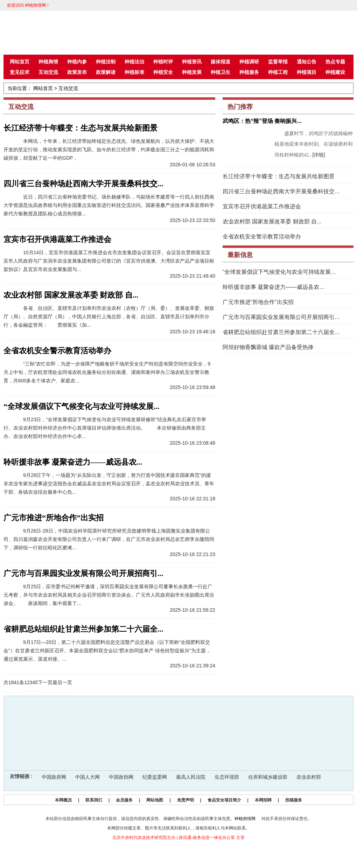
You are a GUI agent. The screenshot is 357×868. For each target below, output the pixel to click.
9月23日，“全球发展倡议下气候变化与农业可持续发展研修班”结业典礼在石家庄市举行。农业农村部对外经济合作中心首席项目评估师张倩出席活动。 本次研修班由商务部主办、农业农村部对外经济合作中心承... (105, 428)
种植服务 (249, 72)
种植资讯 (192, 62)
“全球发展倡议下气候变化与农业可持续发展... (82, 406)
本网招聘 (263, 800)
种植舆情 (48, 62)
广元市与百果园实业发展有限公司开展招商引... (83, 573)
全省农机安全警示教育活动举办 (57, 351)
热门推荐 (240, 107)
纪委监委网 (155, 777)
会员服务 (124, 800)
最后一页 (62, 682)
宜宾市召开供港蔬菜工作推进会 (57, 239)
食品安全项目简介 (224, 800)
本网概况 (63, 800)
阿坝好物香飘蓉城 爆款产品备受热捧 (268, 347)
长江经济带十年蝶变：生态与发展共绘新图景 (80, 128)
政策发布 (77, 72)
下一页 (45, 682)
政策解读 (106, 72)
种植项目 (307, 72)
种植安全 (163, 72)
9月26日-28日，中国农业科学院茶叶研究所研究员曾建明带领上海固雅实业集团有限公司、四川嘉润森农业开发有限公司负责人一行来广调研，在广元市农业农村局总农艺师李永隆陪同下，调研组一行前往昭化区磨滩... (109, 539)
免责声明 (185, 800)
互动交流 (48, 72)
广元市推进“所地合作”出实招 (54, 518)
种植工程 (278, 72)
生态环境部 (227, 777)
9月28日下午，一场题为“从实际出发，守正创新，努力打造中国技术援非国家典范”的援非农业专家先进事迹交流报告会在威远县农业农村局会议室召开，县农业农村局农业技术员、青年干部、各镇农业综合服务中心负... (109, 484)
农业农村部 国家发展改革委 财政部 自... (71, 295)
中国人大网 (87, 777)
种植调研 (249, 62)
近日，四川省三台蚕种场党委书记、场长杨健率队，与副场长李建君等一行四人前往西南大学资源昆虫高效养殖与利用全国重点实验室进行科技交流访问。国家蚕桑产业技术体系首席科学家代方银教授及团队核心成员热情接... (109, 205)
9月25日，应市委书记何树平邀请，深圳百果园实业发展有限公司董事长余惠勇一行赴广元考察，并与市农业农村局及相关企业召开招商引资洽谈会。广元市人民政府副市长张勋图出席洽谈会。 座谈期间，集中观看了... (109, 595)
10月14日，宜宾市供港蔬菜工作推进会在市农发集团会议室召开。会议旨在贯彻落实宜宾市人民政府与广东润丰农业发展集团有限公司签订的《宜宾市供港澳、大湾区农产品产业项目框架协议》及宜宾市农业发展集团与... (109, 261)
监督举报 (278, 62)
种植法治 (134, 62)
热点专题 (335, 62)
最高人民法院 (191, 777)
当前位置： (20, 88)
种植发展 (192, 72)
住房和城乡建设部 (268, 777)
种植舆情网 (245, 819)
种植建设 (335, 72)
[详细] (319, 155)
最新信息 (240, 255)
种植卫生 (220, 72)
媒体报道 (220, 62)
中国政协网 (121, 777)
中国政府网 (54, 777)
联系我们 (94, 800)
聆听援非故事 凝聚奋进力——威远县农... (73, 462)
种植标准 (134, 72)
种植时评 (163, 62)
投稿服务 (294, 800)
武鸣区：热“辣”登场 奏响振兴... (262, 121)
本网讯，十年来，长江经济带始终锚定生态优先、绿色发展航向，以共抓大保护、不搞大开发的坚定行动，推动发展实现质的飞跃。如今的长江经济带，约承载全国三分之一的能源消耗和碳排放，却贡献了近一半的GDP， (109, 150)
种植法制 (106, 62)
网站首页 (20, 62)
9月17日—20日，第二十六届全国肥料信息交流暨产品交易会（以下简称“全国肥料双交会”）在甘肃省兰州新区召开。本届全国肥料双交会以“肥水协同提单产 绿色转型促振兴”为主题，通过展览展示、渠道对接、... (107, 651)
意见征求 (20, 72)
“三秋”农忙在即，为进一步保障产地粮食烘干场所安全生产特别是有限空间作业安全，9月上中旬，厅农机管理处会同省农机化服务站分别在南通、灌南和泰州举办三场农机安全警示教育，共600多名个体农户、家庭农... (107, 372)
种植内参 (77, 62)
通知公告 (307, 62)
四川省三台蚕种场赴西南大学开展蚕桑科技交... (83, 184)
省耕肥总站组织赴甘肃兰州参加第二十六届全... (83, 629)
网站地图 (155, 800)
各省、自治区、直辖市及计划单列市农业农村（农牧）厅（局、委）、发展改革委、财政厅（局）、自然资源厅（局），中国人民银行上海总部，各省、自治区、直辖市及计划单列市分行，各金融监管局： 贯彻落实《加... (109, 317)
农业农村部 (309, 777)
